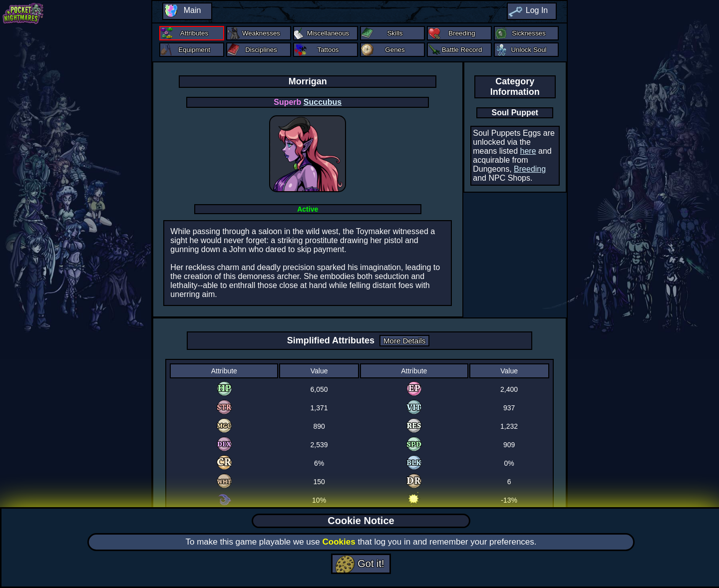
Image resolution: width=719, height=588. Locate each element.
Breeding (530, 169)
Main (192, 10)
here (528, 151)
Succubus (323, 102)
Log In (537, 10)
